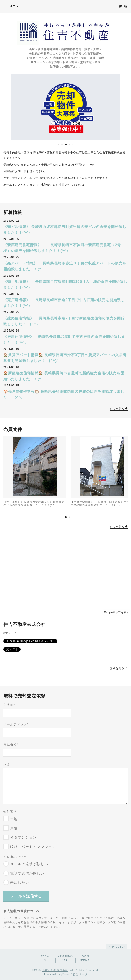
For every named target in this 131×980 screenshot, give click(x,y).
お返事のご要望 (15, 857)
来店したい (20, 882)
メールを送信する (26, 896)
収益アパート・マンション (33, 847)
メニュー (13, 6)
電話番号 (11, 744)
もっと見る (119, 409)
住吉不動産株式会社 (55, 970)
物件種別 (10, 812)
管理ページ (80, 974)
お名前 (9, 705)
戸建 (14, 828)
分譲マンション (23, 837)
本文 (7, 764)
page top (116, 946)
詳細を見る (119, 668)
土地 (14, 819)
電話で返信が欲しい (27, 873)
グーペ (65, 974)
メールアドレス (16, 724)
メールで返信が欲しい (29, 864)
